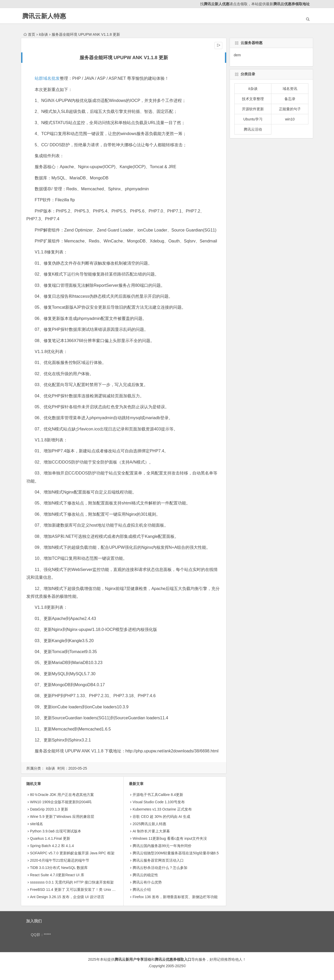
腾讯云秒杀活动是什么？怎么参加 (160, 868)
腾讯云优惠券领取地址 (291, 4)
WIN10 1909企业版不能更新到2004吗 (61, 802)
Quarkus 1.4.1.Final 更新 (50, 838)
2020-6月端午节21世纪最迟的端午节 (60, 860)
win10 (290, 119)
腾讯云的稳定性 (145, 875)
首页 (29, 34)
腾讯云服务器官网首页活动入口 (158, 860)
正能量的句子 (290, 109)
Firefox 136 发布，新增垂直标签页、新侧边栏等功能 (175, 897)
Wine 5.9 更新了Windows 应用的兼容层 (62, 817)
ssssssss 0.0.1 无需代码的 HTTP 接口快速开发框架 (72, 882)
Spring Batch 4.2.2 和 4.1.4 (52, 846)
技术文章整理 (253, 99)
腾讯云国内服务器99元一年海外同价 (162, 846)
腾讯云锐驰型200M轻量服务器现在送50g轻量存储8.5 (176, 853)
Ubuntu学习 (253, 119)
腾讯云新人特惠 (44, 16)
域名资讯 (290, 89)
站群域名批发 (47, 78)
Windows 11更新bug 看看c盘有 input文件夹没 (170, 838)
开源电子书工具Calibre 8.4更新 (158, 795)
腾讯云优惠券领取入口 (173, 959)
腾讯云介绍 (142, 890)
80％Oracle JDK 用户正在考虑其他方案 (62, 795)
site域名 (37, 824)
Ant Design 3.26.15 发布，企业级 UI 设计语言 (67, 897)
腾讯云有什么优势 (147, 882)
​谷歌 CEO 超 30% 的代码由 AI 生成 (161, 817)
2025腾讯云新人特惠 (149, 824)
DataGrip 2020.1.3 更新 (49, 809)
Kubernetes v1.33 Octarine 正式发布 (162, 809)
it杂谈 (43, 34)
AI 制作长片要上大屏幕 (151, 831)
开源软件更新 (253, 109)
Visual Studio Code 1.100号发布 (159, 802)
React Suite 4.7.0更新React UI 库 (57, 875)
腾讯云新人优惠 (217, 4)
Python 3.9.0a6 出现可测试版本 (56, 831)
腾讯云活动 (253, 129)
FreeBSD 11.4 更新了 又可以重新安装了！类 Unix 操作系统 (78, 890)
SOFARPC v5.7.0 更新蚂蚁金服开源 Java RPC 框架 (72, 853)
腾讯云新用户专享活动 (133, 959)
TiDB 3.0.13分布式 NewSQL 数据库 (59, 868)
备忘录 (290, 99)
